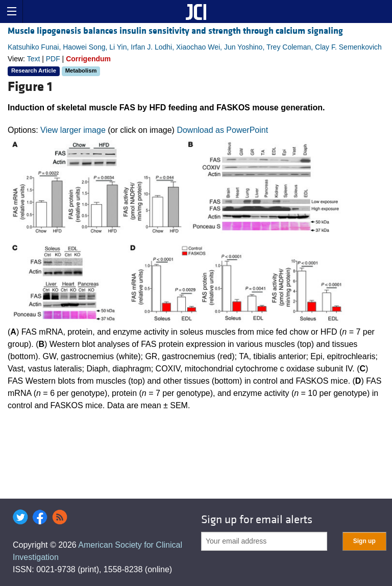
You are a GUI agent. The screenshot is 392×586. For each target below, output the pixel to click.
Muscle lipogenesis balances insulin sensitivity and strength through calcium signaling (175, 31)
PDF (53, 59)
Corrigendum (88, 59)
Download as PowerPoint (222, 130)
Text (34, 59)
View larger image (73, 130)
